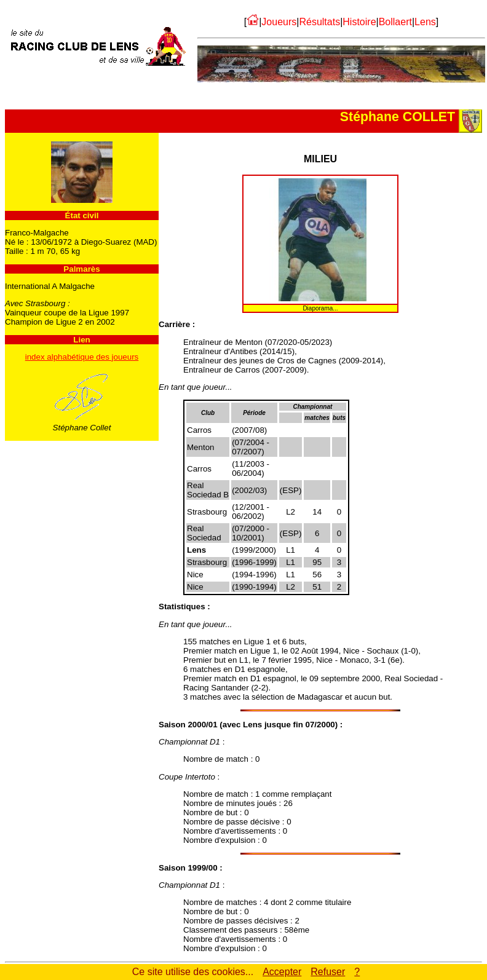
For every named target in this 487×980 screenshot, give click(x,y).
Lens (425, 22)
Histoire (359, 22)
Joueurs (279, 22)
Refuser (328, 972)
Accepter (282, 972)
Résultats (319, 22)
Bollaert (395, 22)
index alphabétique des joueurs (82, 357)
